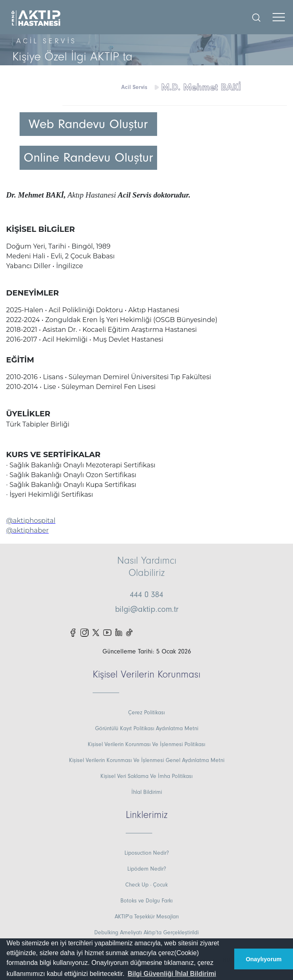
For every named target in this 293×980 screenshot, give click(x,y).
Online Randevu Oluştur (88, 158)
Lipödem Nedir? (147, 869)
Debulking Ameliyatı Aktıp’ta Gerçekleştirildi (146, 933)
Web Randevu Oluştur (88, 124)
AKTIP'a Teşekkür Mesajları (147, 917)
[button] (172, 974)
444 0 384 (146, 595)
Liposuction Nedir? (147, 853)
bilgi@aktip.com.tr (147, 609)
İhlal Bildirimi (147, 792)
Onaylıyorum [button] (264, 959)
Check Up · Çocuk (146, 885)
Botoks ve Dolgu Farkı (146, 901)
